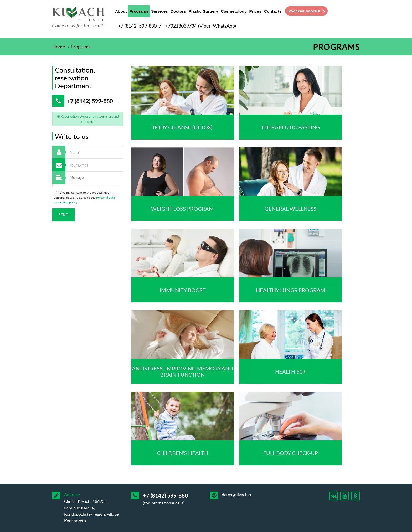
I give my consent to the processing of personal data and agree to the (84, 197)
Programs (139, 12)
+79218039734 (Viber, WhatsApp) (201, 26)
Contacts (273, 11)
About (121, 11)
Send (64, 215)
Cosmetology (234, 11)
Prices (256, 11)
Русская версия (304, 11)
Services (159, 11)
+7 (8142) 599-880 (137, 26)
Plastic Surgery (204, 11)
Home (59, 47)
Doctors (178, 11)
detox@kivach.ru (237, 495)
